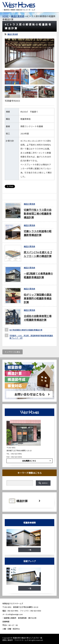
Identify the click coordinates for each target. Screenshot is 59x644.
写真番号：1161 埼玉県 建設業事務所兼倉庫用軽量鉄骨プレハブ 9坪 (31, 337)
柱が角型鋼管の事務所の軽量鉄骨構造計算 (26, 330)
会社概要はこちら (29, 461)
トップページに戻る (13, 352)
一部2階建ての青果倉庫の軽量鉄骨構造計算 (38, 275)
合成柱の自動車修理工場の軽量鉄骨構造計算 (38, 318)
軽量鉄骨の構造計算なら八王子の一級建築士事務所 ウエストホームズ (22, 639)
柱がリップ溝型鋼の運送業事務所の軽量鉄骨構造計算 (38, 298)
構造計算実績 (13, 34)
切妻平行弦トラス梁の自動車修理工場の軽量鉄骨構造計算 (38, 214)
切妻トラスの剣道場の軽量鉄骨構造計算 (38, 233)
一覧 (30, 550)
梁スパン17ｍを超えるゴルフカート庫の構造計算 (38, 254)
